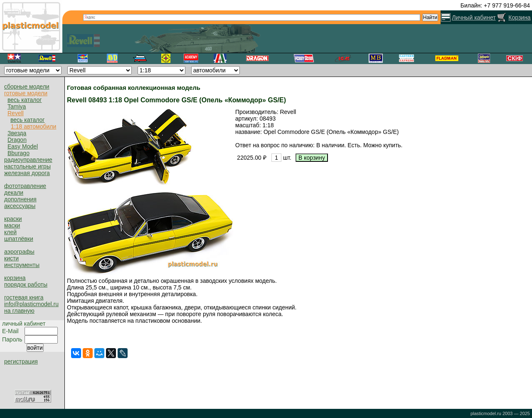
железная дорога (27, 173)
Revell (16, 113)
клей (10, 232)
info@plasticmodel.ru (31, 304)
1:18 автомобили (33, 126)
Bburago (18, 153)
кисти (11, 258)
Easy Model (23, 146)
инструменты (22, 265)
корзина (15, 278)
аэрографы (19, 252)
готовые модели (26, 93)
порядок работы (26, 284)
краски (13, 219)
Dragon (17, 140)
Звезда (17, 133)
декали (14, 193)
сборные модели (27, 87)
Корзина (519, 17)
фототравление (25, 186)
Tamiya (17, 106)
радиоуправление (28, 160)
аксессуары (20, 206)
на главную (19, 311)
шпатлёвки (19, 239)
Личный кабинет (474, 17)
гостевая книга (24, 297)
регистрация (21, 361)
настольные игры (27, 166)
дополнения (20, 199)
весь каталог (25, 100)
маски (12, 225)
